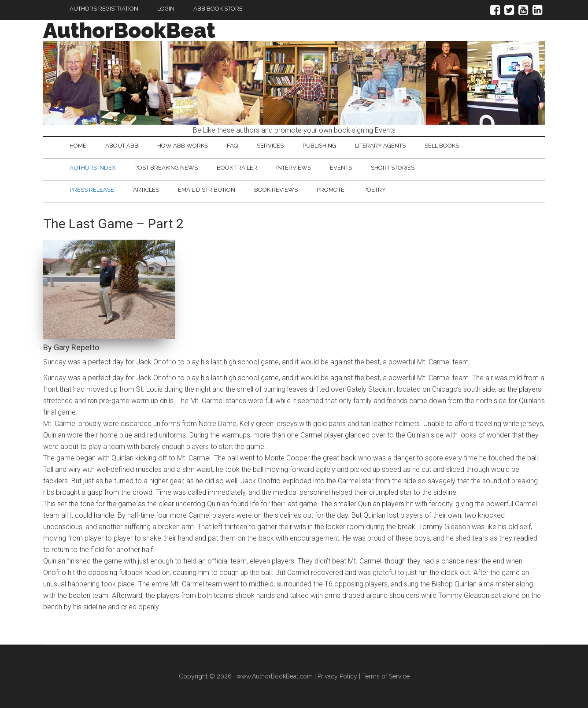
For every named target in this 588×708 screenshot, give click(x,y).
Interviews (294, 168)
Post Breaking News (166, 168)
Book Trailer (237, 168)
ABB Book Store (218, 9)
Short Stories (393, 168)
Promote (331, 190)
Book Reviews (276, 190)
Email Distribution (207, 190)
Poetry (375, 190)
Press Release (92, 190)
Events (341, 168)
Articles (146, 190)
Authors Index (92, 168)
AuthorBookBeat (129, 30)
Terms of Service (386, 676)
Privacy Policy (337, 676)
